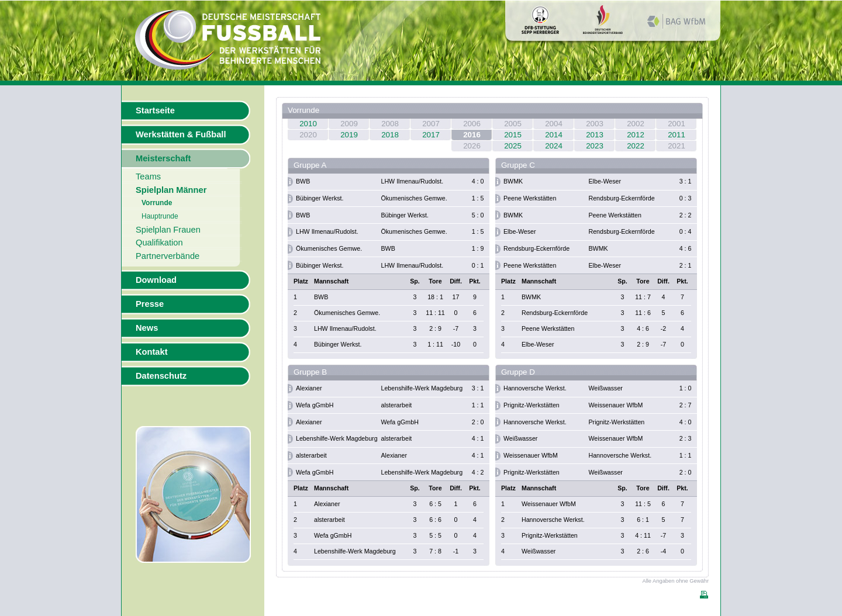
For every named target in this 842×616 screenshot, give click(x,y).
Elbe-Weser (605, 181)
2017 (431, 135)
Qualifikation (159, 243)
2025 (513, 146)
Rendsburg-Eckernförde (622, 198)
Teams (148, 177)
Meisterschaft (163, 158)
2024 (554, 146)
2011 (677, 135)
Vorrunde (157, 203)
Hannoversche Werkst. (535, 388)
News (147, 328)
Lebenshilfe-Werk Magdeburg (422, 388)
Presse (150, 304)
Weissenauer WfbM (616, 405)
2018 (390, 135)
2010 (308, 124)
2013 (595, 135)
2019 (349, 135)
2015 (513, 135)
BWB (303, 181)
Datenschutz (161, 376)
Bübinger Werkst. (320, 198)
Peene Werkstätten (530, 198)
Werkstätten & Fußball (181, 134)
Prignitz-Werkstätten (532, 405)
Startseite (155, 110)
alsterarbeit (397, 405)
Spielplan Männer (171, 190)
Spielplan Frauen (168, 230)
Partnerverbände (168, 256)
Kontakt (152, 352)
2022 (636, 146)
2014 (554, 135)
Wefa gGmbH (315, 405)
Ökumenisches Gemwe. (414, 198)
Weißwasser (606, 388)
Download (156, 280)
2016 (472, 135)
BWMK (513, 181)
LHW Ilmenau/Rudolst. (413, 181)
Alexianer (309, 388)
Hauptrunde (160, 216)
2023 (595, 146)
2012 (636, 135)
